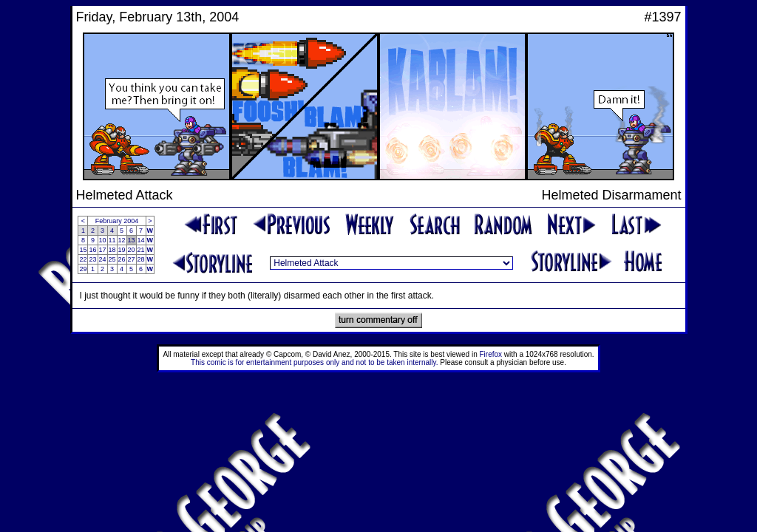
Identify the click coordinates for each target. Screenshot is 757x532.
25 (112, 259)
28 (141, 259)
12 (122, 240)
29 (83, 269)
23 (92, 259)
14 (141, 240)
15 (83, 250)
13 (132, 240)
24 (103, 259)
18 (112, 250)
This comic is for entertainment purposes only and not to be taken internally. (314, 362)
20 (132, 250)
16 (92, 250)
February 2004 (117, 221)
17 (103, 250)
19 (122, 250)
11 (112, 240)
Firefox (491, 354)
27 (132, 259)
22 (83, 259)
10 (103, 240)
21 (141, 250)
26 (122, 259)
